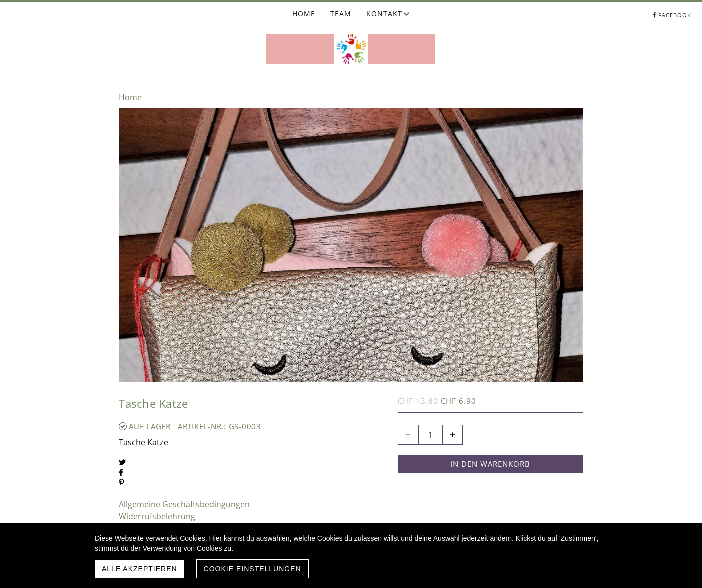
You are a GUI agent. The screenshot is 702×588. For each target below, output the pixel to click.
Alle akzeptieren (140, 569)
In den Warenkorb (490, 464)
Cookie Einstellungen (253, 569)
